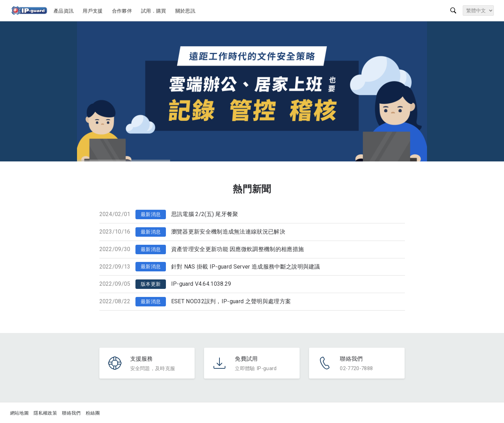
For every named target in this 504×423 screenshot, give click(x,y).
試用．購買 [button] (155, 11)
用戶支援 (94, 11)
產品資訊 (65, 11)
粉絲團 (93, 413)
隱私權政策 (45, 413)
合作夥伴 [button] (123, 11)
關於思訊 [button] (186, 11)
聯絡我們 (71, 413)
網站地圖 (19, 413)
